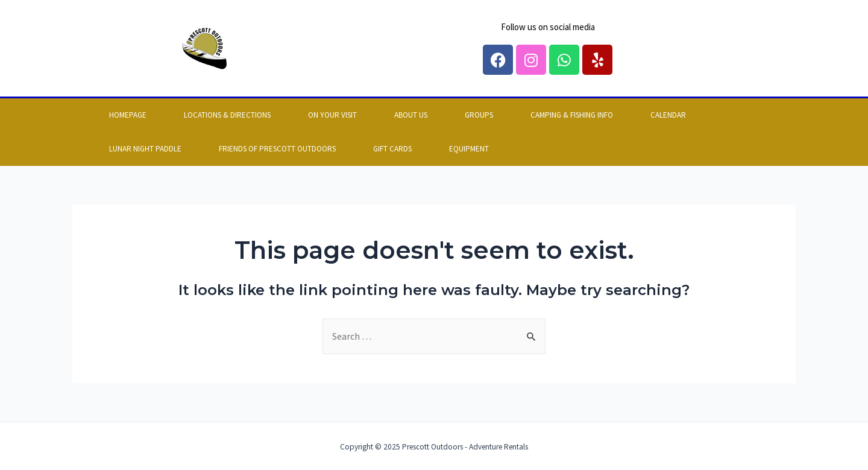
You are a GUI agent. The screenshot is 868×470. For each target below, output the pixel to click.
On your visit (332, 115)
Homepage (128, 115)
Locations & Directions (227, 115)
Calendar (668, 115)
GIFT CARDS (392, 149)
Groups (479, 115)
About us (411, 115)
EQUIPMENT (469, 149)
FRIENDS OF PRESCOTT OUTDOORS (277, 149)
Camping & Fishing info (572, 115)
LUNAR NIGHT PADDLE (145, 149)
